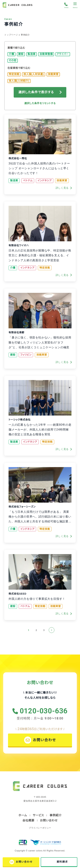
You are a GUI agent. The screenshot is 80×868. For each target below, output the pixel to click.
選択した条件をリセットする (40, 103)
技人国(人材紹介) (19, 81)
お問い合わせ (49, 820)
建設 (21, 54)
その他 (13, 60)
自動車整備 (46, 54)
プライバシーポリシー (40, 828)
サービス (38, 815)
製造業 (31, 54)
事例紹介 (56, 815)
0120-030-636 (44, 711)
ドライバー (63, 54)
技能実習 (53, 74)
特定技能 (14, 74)
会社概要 (28, 820)
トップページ (11, 35)
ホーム (23, 815)
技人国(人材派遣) (34, 74)
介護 (12, 54)
